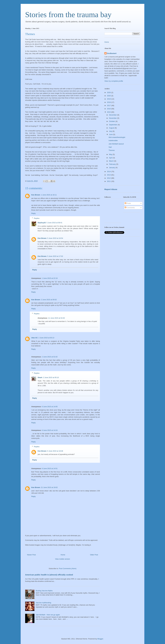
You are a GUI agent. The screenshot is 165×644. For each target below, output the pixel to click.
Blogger (100, 639)
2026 (109, 92)
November (113, 118)
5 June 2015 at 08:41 (54, 223)
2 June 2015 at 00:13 (46, 338)
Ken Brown (36, 195)
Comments (130, 208)
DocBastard (112, 53)
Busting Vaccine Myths (44, 591)
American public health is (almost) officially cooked (49, 575)
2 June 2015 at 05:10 (51, 377)
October (112, 121)
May (111, 154)
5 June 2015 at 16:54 (55, 238)
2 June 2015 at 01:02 (50, 357)
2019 (109, 99)
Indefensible (113, 141)
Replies (37, 218)
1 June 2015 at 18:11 (49, 195)
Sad (110, 147)
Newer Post (31, 555)
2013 (109, 175)
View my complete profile (114, 81)
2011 (109, 181)
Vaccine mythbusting (43, 603)
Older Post (94, 555)
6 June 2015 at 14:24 (50, 430)
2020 (109, 96)
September (113, 125)
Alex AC (34, 338)
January (112, 168)
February (113, 164)
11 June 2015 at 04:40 (56, 318)
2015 (109, 112)
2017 (109, 105)
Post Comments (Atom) (68, 569)
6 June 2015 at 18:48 (55, 451)
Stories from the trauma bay (68, 15)
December (113, 115)
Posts (128, 203)
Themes (112, 150)
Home (63, 555)
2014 (109, 172)
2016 (109, 109)
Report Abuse (111, 189)
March (112, 161)
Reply (33, 213)
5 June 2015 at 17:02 (55, 256)
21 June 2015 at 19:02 (49, 487)
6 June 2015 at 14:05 (50, 407)
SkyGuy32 (42, 223)
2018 (109, 102)
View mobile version (62, 559)
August (112, 128)
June (111, 134)
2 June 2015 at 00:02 (49, 300)
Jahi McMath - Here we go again (48, 615)
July (111, 131)
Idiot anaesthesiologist (117, 137)
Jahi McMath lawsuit (116, 144)
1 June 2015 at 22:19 (50, 278)
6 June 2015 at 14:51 (50, 468)
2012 (109, 178)
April (111, 158)
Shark (40, 377)
